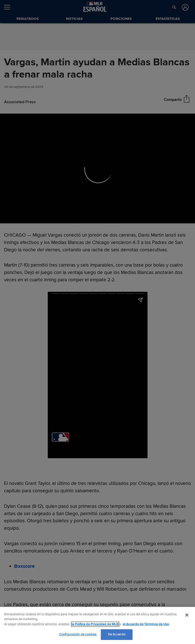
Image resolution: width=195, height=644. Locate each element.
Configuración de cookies (78, 634)
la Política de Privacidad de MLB (95, 624)
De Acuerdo (117, 634)
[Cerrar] (187, 615)
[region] (97, 625)
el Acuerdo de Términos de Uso (146, 624)
